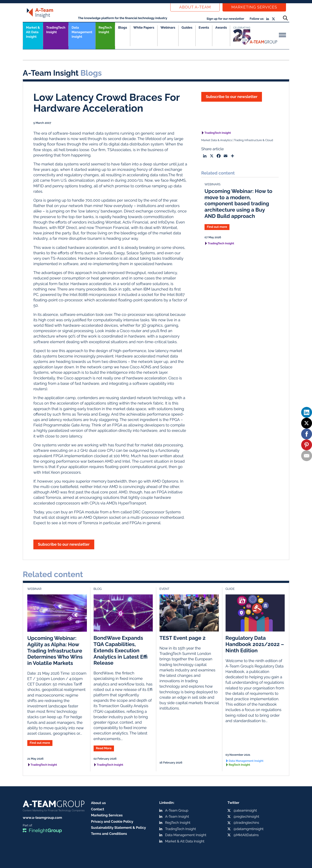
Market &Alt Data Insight (33, 32)
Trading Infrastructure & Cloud (253, 140)
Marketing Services (254, 7)
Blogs (123, 28)
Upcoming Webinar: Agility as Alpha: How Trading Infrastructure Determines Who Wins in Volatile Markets (55, 651)
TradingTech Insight (56, 30)
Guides (187, 28)
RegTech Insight (105, 30)
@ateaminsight (245, 810)
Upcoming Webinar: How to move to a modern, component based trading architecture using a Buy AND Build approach (238, 204)
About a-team (195, 7)
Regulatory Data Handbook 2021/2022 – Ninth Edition (255, 644)
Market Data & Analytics (217, 140)
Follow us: (257, 19)
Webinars (168, 28)
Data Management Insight (82, 32)
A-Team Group (177, 810)
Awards (221, 28)
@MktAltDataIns (246, 835)
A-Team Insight (177, 817)
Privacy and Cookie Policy (112, 821)
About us (98, 803)
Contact (98, 809)
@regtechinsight (246, 817)
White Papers (144, 28)
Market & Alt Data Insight (185, 841)
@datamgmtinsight (248, 829)
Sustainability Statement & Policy (119, 828)
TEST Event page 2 (183, 638)
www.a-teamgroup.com (42, 818)
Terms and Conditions (109, 834)
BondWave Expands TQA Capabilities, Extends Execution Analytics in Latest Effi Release (121, 650)
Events (204, 28)
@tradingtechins (246, 823)
